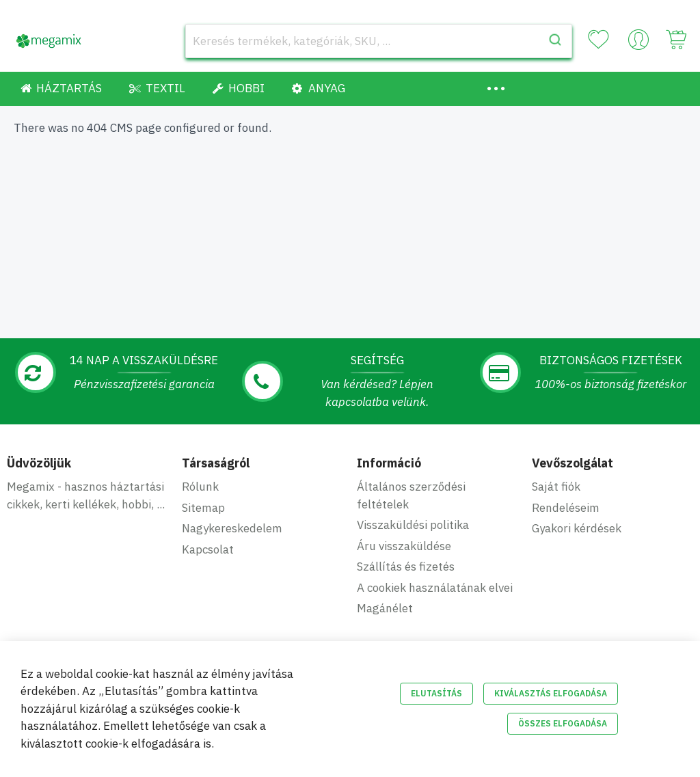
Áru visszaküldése (404, 546)
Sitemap (203, 508)
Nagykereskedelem (232, 528)
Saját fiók (556, 487)
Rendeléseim (566, 508)
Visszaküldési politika (413, 525)
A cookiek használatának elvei (435, 588)
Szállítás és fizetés (406, 567)
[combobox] (379, 41)
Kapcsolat (208, 549)
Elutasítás (436, 693)
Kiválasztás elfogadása (551, 693)
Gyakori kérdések (577, 528)
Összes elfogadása (563, 723)
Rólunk (200, 487)
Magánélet (385, 608)
